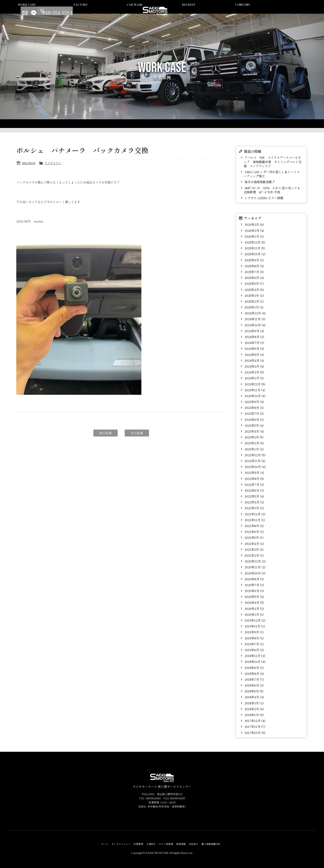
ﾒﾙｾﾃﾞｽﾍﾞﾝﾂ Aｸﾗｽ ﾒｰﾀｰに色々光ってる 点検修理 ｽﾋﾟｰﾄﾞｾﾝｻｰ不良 (273, 190)
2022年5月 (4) (254, 496)
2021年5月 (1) (254, 537)
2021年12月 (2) (255, 514)
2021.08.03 (29, 163)
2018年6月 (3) (254, 685)
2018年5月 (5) (254, 691)
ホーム (105, 844)
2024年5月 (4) (254, 354)
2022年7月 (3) (254, 484)
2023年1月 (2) (254, 449)
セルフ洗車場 (189, 12)
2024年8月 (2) (254, 337)
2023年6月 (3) (254, 419)
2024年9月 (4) (254, 331)
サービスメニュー (92, 12)
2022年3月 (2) (254, 508)
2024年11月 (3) (254, 319)
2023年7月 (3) (254, 413)
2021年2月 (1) (254, 555)
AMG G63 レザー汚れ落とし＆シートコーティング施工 (272, 174)
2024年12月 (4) (255, 313)
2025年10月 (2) (255, 254)
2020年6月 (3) (254, 591)
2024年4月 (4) (254, 360)
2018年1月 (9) (254, 715)
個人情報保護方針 (211, 844)
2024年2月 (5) (254, 372)
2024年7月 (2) (254, 343)
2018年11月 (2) (254, 656)
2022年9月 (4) (254, 472)
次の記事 (137, 433)
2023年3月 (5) (254, 437)
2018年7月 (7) (254, 679)
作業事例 (124, 12)
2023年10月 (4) (255, 396)
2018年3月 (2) (254, 703)
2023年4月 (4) (254, 431)
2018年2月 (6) (254, 709)
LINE (285, 11)
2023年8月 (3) (254, 407)
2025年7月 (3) (254, 272)
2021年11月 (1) (254, 520)
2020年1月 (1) (254, 614)
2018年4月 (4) (254, 697)
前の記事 (106, 433)
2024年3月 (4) (254, 366)
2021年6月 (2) (254, 532)
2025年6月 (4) (254, 278)
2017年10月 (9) (255, 733)
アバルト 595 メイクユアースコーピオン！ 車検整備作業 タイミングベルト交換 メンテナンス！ (273, 162)
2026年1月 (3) (254, 236)
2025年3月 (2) (254, 295)
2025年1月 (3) (254, 307)
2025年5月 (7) (254, 283)
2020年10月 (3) (255, 573)
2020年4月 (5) (254, 602)
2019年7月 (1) (254, 644)
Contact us (276, 11)
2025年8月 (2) (254, 266)
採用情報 (221, 12)
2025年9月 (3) (254, 260)
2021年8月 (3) (254, 526)
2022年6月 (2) (254, 490)
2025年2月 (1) (254, 301)
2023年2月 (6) (254, 443)
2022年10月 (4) (255, 467)
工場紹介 (156, 12)
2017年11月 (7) (254, 726)
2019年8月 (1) (254, 638)
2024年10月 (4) (255, 325)
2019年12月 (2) (255, 620)
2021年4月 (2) (254, 544)
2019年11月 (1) (254, 626)
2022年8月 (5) (254, 479)
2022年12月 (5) (255, 455)
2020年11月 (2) (255, 567)
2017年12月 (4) (255, 721)
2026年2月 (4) (254, 230)
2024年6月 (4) (254, 348)
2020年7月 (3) (254, 585)
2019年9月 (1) (254, 632)
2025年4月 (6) (254, 290)
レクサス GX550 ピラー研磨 (263, 198)
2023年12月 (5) (254, 384)
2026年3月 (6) (254, 224)
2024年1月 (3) (254, 378)
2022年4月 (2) (254, 502)
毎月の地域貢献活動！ (259, 182)
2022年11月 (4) (255, 461)
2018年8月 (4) (254, 673)
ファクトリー (53, 163)
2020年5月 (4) (254, 597)
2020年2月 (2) (254, 608)
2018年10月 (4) (255, 661)
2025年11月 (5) (254, 248)
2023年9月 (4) (254, 402)
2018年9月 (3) (254, 668)
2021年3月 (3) (254, 549)
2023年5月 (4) (254, 425)
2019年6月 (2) (254, 650)
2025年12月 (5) (254, 242)
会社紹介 (254, 12)
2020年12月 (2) (255, 561)
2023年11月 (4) (254, 390)
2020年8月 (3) (254, 579)
